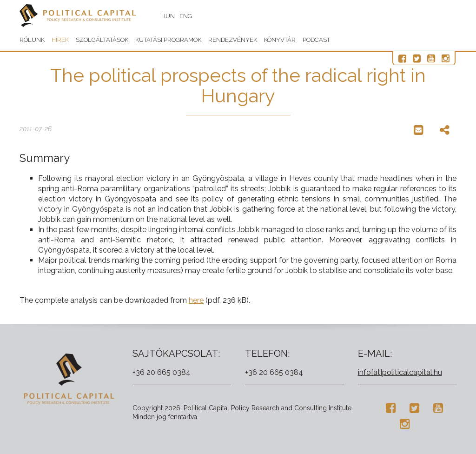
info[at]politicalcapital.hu (400, 372)
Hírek (60, 40)
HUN (168, 16)
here (196, 300)
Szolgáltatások (102, 40)
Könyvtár (280, 40)
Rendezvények (233, 40)
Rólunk (32, 40)
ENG (186, 16)
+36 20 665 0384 (162, 372)
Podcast (316, 40)
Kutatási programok (168, 40)
